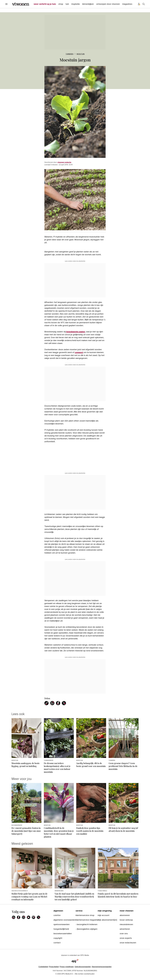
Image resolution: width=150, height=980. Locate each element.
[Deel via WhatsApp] (52, 703)
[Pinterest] (34, 917)
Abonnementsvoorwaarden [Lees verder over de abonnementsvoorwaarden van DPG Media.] (102, 967)
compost (79, 352)
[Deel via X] (64, 703)
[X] (38, 917)
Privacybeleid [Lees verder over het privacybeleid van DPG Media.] (54, 967)
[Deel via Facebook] (58, 703)
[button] (67, 967)
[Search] (144, 4)
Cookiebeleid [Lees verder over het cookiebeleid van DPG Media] (43, 967)
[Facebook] (19, 917)
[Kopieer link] (46, 703)
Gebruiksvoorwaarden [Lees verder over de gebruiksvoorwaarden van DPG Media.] (83, 967)
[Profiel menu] (139, 4)
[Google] (14, 917)
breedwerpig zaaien (76, 332)
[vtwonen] (21, 4)
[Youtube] (29, 917)
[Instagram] (24, 917)
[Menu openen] (6, 4)
